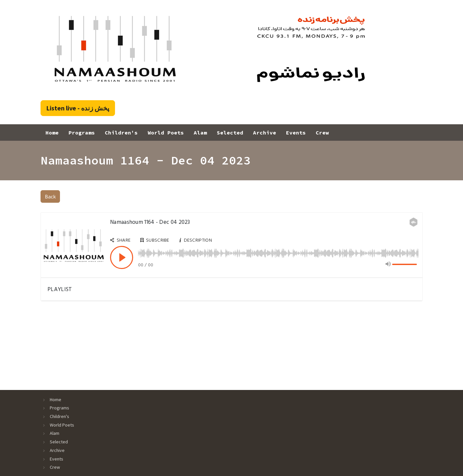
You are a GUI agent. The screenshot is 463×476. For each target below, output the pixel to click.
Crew (322, 133)
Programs (82, 133)
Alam (200, 133)
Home (52, 133)
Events (296, 133)
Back (50, 196)
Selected (230, 133)
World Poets (166, 133)
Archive (265, 133)
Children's (121, 133)
